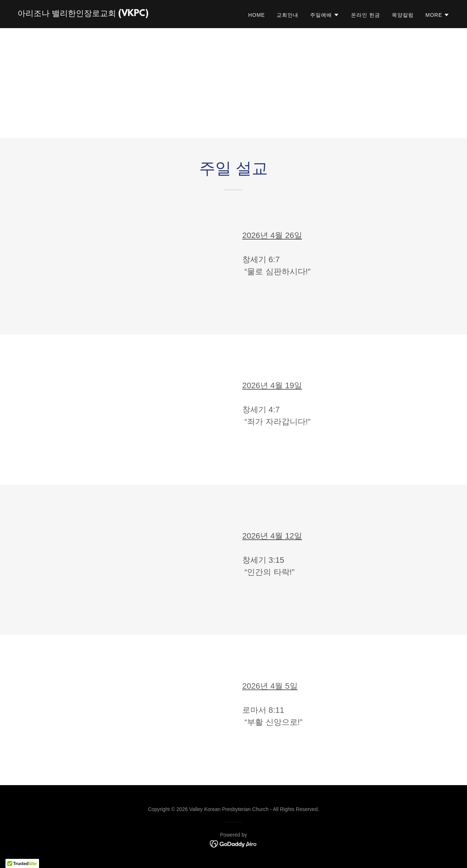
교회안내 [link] (287, 15)
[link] (83, 14)
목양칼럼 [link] (403, 15)
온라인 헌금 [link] (366, 15)
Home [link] (256, 15)
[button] (325, 15)
